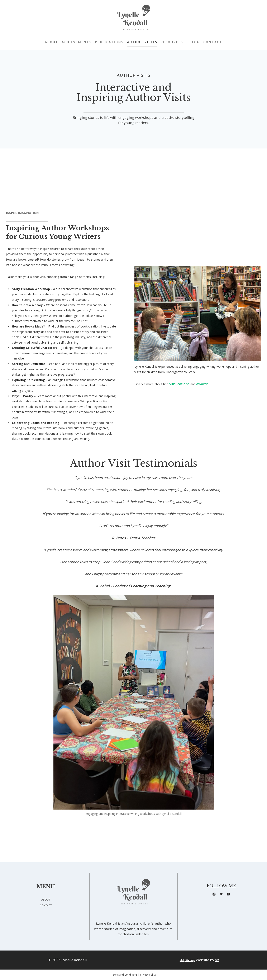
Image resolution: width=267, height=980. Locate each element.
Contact (213, 42)
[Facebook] (213, 895)
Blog (195, 42)
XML (179, 960)
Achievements (77, 42)
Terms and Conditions (124, 975)
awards (211, 407)
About (52, 42)
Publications (109, 42)
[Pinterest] (229, 895)
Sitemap (190, 960)
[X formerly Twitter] (221, 895)
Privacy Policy (148, 975)
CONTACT (46, 905)
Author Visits (142, 42)
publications (186, 407)
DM (220, 960)
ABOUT (46, 900)
